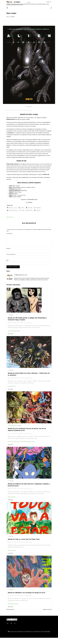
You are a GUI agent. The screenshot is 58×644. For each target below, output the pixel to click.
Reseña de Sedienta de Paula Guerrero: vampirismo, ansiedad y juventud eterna (29, 492)
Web (7, 269)
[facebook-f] (47, 3)
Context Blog (47, 638)
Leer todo (10, 342)
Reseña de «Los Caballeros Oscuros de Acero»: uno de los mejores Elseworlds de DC (27, 437)
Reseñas (29, 112)
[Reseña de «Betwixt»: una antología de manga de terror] (29, 578)
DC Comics (11, 449)
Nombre (9, 257)
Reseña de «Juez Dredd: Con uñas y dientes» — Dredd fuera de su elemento (29, 383)
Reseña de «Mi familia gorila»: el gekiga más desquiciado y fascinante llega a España (28, 328)
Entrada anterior (11, 616)
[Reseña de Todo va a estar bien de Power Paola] (29, 525)
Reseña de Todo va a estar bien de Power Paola (24, 546)
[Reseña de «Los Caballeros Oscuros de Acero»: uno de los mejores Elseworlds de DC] (29, 415)
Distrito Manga (12, 610)
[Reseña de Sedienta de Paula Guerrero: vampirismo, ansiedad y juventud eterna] (29, 470)
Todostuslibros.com (32, 208)
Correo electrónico (11, 263)
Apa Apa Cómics (12, 504)
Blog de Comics (29, 3)
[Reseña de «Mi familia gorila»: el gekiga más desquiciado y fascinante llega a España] (24, 309)
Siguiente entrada (47, 616)
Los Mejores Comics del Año (21, 449)
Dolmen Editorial (12, 394)
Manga (19, 339)
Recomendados (13, 433)
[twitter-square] (51, 3)
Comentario (10, 242)
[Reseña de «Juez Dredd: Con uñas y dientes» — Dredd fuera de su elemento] (29, 360)
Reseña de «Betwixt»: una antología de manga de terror (27, 599)
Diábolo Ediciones (13, 339)
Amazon (30, 211)
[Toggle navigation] (7, 10)
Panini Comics (10, 225)
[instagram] (49, 3)
